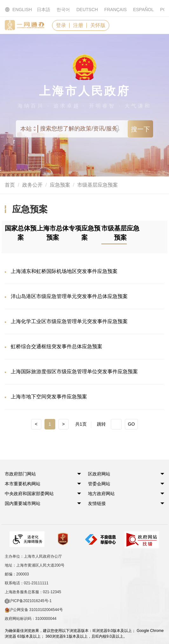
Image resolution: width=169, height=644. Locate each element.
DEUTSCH (87, 10)
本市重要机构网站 (23, 484)
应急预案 (60, 185)
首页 (10, 185)
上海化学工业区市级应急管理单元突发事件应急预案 (69, 321)
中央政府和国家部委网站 (29, 494)
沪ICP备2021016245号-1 (28, 601)
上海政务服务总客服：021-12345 (33, 592)
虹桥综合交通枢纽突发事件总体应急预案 (57, 346)
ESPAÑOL (143, 10)
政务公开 (32, 185)
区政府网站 (99, 474)
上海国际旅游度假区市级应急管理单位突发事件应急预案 (74, 372)
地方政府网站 (101, 494)
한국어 (63, 10)
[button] (20, 474)
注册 (78, 25)
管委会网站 (99, 484)
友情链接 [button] (97, 503)
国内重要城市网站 (23, 503)
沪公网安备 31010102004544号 (34, 610)
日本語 (44, 10)
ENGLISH (14, 10)
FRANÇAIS (115, 10)
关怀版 (98, 25)
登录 (61, 25)
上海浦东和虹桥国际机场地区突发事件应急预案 (64, 271)
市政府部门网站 (20, 474)
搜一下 (140, 129)
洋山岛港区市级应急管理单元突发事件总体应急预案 (69, 296)
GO (132, 424)
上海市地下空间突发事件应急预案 (49, 397)
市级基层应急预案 (98, 185)
